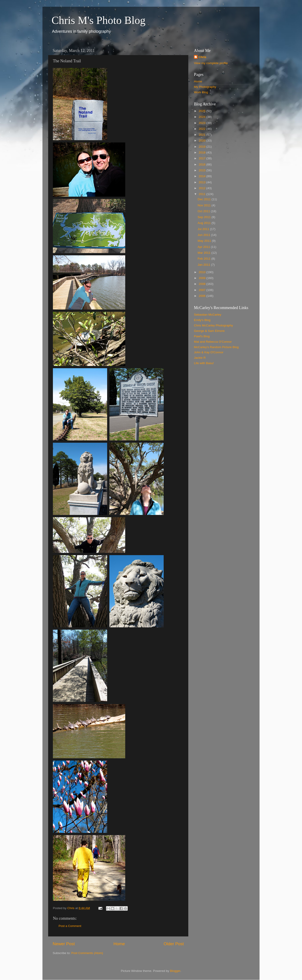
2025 (203, 111)
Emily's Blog (202, 320)
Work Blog (201, 92)
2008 (203, 284)
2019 (203, 147)
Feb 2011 (204, 259)
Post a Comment (70, 926)
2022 (203, 129)
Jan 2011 (204, 265)
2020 (203, 141)
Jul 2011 (204, 229)
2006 (203, 296)
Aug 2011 (205, 223)
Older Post (174, 944)
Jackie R (200, 358)
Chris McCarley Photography (214, 325)
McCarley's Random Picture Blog (216, 347)
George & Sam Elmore (209, 331)
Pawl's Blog (202, 336)
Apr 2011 (204, 247)
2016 (203, 164)
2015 (203, 170)
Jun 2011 (204, 235)
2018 (203, 152)
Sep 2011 (205, 217)
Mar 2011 (204, 253)
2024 (203, 117)
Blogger (175, 971)
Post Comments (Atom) (87, 953)
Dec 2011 (205, 199)
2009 (203, 278)
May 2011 (205, 241)
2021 (203, 135)
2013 (203, 182)
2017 (203, 158)
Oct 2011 (204, 211)
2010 (203, 272)
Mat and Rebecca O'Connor (213, 342)
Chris (202, 57)
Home (119, 944)
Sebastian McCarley (208, 315)
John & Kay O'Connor (209, 352)
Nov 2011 (205, 205)
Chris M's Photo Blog (98, 20)
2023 (203, 123)
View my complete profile (211, 63)
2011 (203, 194)
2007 (203, 290)
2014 (203, 176)
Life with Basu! (204, 363)
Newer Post (64, 944)
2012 (203, 188)
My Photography (205, 87)
